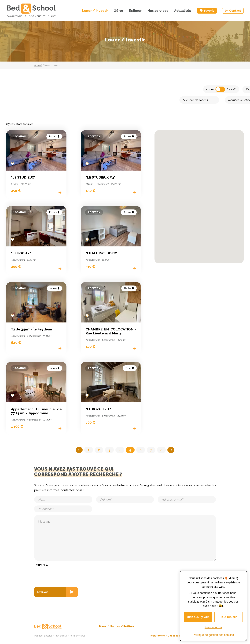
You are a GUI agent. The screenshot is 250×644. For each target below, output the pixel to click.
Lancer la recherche (218, 99)
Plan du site (61, 634)
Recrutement (157, 634)
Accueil (38, 65)
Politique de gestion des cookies (213, 635)
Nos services (158, 11)
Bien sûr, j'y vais (198, 617)
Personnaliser (213, 627)
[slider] (108, 100)
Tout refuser (229, 617)
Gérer (118, 11)
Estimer (135, 11)
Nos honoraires (77, 634)
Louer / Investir (95, 11)
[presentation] (58, 575)
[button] (223, 212)
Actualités (183, 11)
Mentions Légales (43, 634)
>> (173, 450)
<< (77, 450)
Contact (235, 11)
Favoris (209, 11)
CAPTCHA (42, 566)
